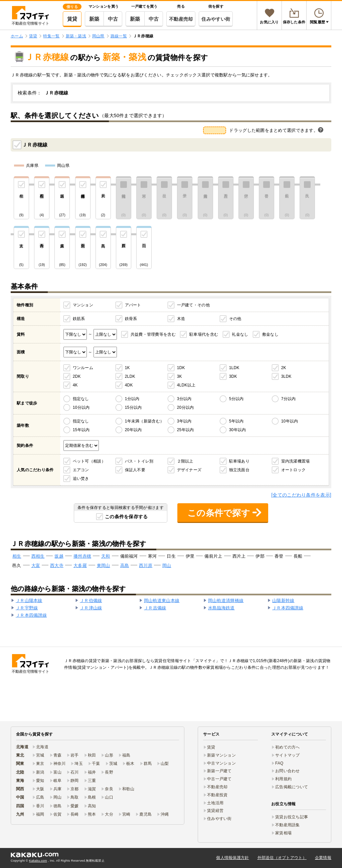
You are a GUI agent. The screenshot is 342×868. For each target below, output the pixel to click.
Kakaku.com (38, 861)
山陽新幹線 (283, 601)
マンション (83, 305)
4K (75, 385)
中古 (113, 19)
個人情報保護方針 (232, 858)
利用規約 (283, 779)
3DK (233, 376)
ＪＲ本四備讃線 (288, 608)
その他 (235, 319)
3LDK (286, 376)
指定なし (81, 399)
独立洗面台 (239, 470)
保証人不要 (135, 470)
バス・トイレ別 (139, 461)
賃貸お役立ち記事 (292, 817)
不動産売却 (181, 19)
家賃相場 (283, 833)
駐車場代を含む (204, 334)
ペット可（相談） (89, 461)
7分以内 (289, 399)
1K (127, 368)
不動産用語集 (288, 825)
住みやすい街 (216, 19)
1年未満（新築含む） (144, 421)
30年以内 (238, 430)
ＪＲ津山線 (91, 608)
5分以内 (236, 399)
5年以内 (236, 421)
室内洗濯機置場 (296, 461)
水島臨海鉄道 (221, 608)
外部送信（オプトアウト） (282, 858)
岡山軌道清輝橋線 (226, 601)
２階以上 (185, 461)
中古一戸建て (219, 779)
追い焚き (81, 479)
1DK (181, 368)
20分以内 (186, 407)
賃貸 (72, 19)
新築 (94, 19)
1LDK (234, 368)
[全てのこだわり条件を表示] (301, 495)
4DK (129, 385)
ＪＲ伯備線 (91, 601)
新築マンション (221, 755)
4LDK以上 (186, 385)
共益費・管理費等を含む (153, 334)
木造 (181, 319)
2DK (77, 376)
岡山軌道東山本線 (162, 601)
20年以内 (133, 430)
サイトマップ (288, 755)
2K (284, 368)
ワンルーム (83, 368)
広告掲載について (292, 787)
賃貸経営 (215, 811)
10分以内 (81, 407)
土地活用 (215, 803)
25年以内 (186, 430)
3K (180, 376)
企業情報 (323, 858)
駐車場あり (239, 461)
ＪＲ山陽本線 (29, 601)
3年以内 (184, 421)
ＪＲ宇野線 (27, 608)
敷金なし (270, 334)
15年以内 (81, 430)
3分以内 (184, 399)
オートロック (294, 470)
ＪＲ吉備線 (155, 608)
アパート (133, 305)
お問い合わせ (288, 771)
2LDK (130, 376)
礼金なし (240, 334)
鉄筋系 (79, 319)
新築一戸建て (219, 771)
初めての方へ (288, 747)
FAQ (279, 763)
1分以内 (132, 399)
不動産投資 (217, 795)
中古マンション (221, 763)
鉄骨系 (131, 319)
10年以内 (290, 421)
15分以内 (133, 407)
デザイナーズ (189, 470)
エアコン (81, 470)
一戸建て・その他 (193, 305)
